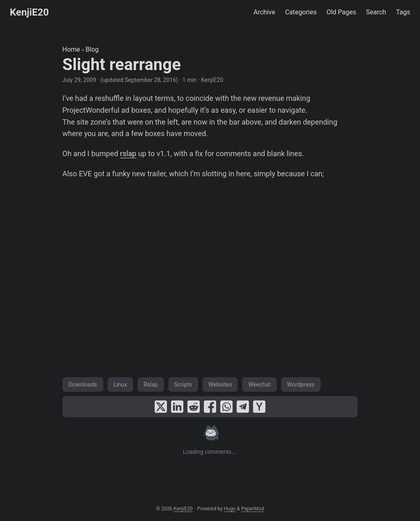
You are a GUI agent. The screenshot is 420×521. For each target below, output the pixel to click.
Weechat (259, 384)
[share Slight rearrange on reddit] (194, 407)
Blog (92, 49)
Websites (220, 384)
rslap (128, 154)
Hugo (230, 509)
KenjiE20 (29, 12)
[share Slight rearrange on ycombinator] (259, 407)
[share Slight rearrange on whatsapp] (226, 407)
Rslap (151, 384)
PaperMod (252, 509)
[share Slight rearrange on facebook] (210, 407)
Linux (120, 384)
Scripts (183, 384)
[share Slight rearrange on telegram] (243, 407)
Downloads (83, 384)
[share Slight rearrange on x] (161, 407)
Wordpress (301, 384)
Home (71, 49)
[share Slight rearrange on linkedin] (177, 407)
